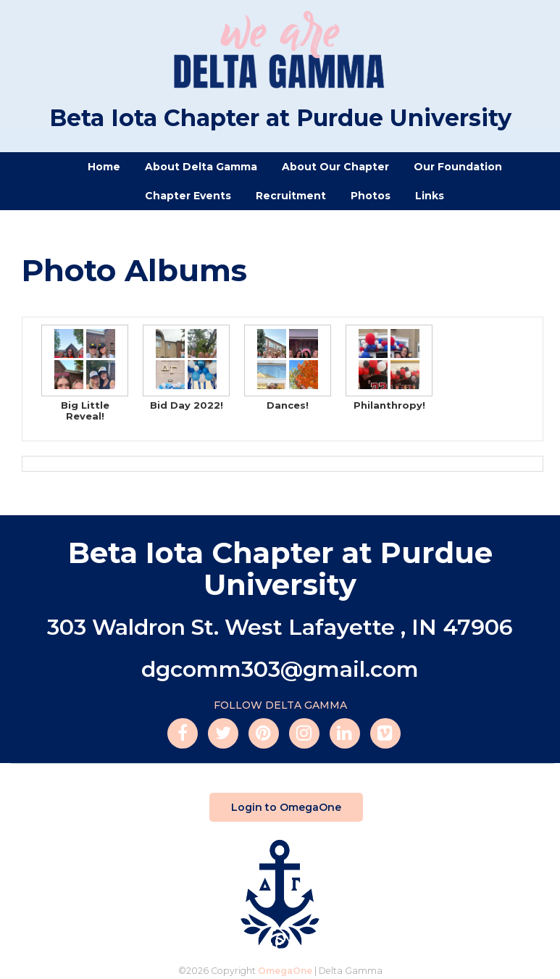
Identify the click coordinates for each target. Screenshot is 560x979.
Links (430, 196)
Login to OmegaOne (283, 807)
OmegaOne (285, 971)
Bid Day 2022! (186, 368)
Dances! (288, 368)
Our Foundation (458, 167)
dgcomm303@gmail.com (280, 669)
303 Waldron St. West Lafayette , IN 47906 (280, 627)
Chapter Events (188, 196)
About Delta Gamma (201, 167)
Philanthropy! (389, 368)
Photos (371, 196)
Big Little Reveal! (85, 374)
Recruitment (291, 196)
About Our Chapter (335, 167)
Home (104, 167)
